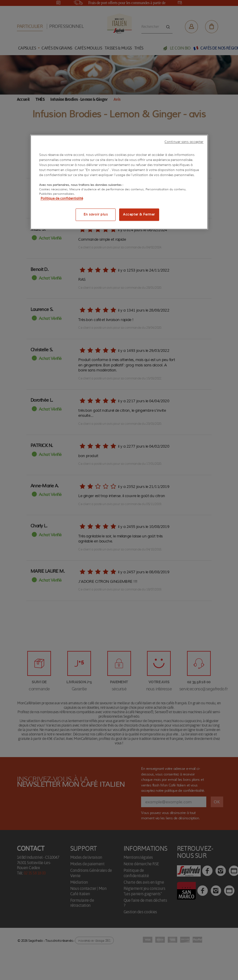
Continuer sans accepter (184, 142)
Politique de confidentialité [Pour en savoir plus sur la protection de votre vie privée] (62, 199)
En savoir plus (96, 215)
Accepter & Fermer (139, 215)
